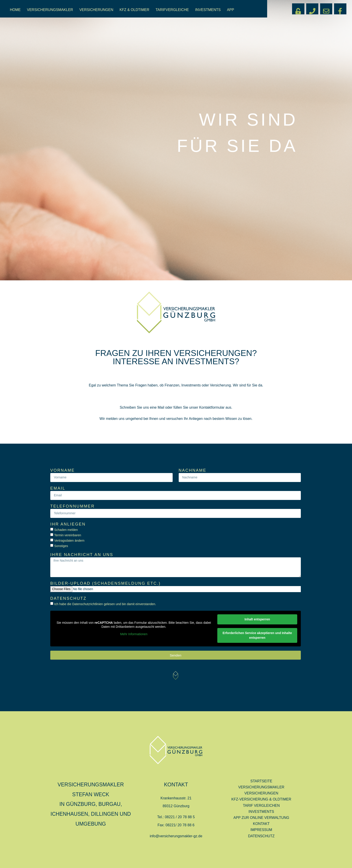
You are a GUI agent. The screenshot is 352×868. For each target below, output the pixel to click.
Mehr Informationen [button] (134, 634)
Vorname (63, 470)
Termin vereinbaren (68, 535)
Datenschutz (68, 599)
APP (231, 10)
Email (58, 488)
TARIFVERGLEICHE (172, 10)
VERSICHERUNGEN (96, 10)
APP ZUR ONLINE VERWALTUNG (261, 818)
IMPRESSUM (261, 830)
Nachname (193, 470)
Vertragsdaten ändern (69, 541)
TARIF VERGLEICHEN (261, 806)
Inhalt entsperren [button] (257, 619)
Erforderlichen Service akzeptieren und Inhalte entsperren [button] (257, 635)
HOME (15, 10)
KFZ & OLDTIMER (134, 10)
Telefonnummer (73, 506)
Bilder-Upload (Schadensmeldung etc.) (106, 583)
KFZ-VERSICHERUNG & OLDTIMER (261, 799)
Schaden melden (66, 530)
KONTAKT (261, 824)
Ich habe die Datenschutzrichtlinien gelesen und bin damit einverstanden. (105, 604)
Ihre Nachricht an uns (82, 555)
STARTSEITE (261, 781)
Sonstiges (61, 546)
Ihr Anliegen (68, 524)
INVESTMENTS (208, 10)
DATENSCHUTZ (261, 836)
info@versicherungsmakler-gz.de (176, 836)
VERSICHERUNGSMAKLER (50, 10)
